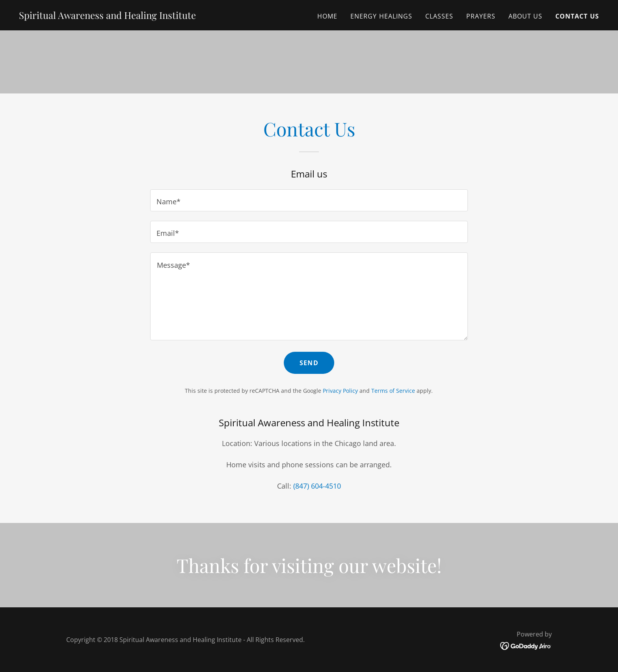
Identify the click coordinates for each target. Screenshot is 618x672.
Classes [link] (439, 16)
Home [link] (328, 16)
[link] (107, 16)
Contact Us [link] (577, 16)
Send (309, 363)
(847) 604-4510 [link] (317, 486)
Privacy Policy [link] (340, 391)
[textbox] (309, 200)
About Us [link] (526, 16)
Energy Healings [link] (382, 16)
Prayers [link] (481, 16)
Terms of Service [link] (393, 391)
